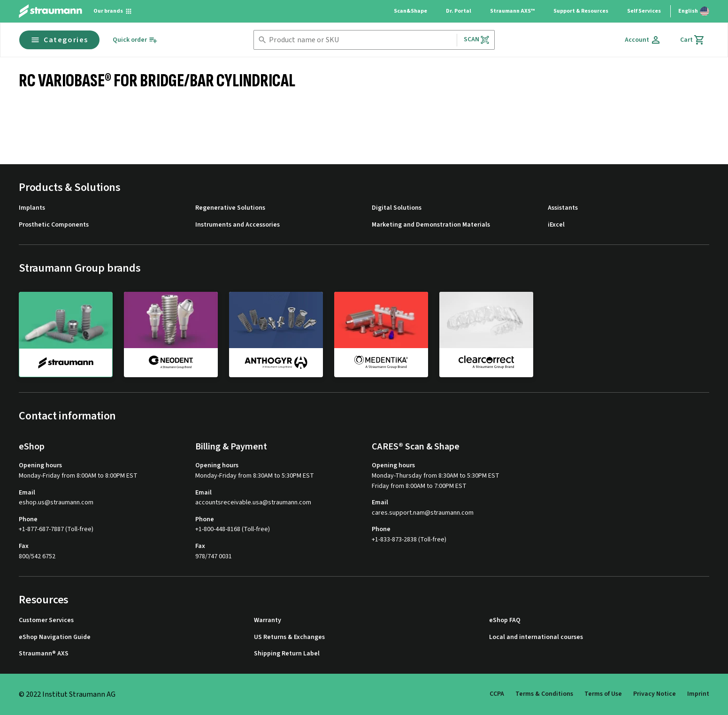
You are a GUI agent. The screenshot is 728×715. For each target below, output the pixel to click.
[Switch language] (694, 11)
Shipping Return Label (287, 654)
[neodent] (171, 334)
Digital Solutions (397, 208)
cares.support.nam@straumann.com (423, 513)
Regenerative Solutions (230, 208)
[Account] (643, 40)
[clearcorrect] (486, 334)
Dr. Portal (459, 11)
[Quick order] (135, 40)
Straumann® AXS (44, 654)
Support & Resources (581, 11)
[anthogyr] (276, 334)
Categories (59, 40)
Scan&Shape (410, 11)
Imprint (698, 694)
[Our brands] (113, 11)
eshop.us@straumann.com (56, 503)
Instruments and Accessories (238, 225)
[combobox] (361, 40)
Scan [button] (477, 40)
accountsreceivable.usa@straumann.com (253, 503)
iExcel (556, 225)
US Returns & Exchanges (289, 637)
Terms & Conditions (544, 694)
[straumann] (66, 335)
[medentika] (381, 334)
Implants (32, 208)
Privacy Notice (655, 694)
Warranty (268, 620)
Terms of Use (603, 694)
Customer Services (46, 620)
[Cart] (693, 40)
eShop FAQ (505, 620)
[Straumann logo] (50, 11)
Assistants (563, 208)
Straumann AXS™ (512, 11)
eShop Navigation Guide (55, 637)
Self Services (644, 11)
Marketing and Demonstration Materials (431, 225)
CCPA (497, 694)
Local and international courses (536, 637)
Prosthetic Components (54, 225)
